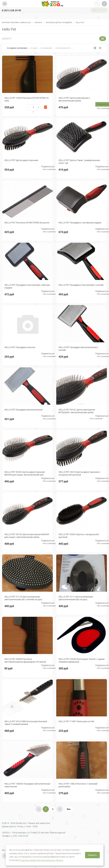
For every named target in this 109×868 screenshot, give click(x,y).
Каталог (38, 23)
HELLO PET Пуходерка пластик (20, 347)
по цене (34, 48)
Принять (92, 855)
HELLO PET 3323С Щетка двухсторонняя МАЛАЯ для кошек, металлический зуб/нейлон (25, 475)
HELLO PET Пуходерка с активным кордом (80, 223)
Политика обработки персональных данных (41, 860)
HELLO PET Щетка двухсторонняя (21, 160)
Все (69, 809)
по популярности (63, 48)
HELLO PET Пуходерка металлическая (23, 410)
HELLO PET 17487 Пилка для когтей (76, 721)
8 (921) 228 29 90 (11, 10)
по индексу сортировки (17, 48)
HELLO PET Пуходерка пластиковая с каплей (81, 285)
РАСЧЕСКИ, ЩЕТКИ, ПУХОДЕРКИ (59, 23)
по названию (47, 48)
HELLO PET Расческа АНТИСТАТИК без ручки (27, 223)
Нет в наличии (49, 169)
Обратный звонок (99, 10)
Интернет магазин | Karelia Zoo (16, 23)
